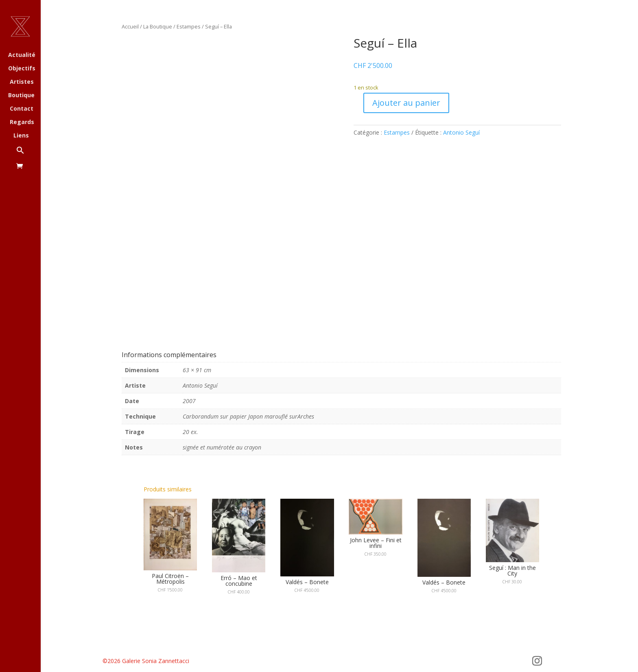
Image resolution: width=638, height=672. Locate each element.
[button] (28, 154)
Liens (21, 136)
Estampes (189, 26)
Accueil (130, 26)
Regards (22, 122)
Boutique (21, 96)
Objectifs (22, 69)
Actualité (22, 55)
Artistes (22, 82)
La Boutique (158, 26)
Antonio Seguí (461, 132)
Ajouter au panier (406, 103)
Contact (22, 109)
